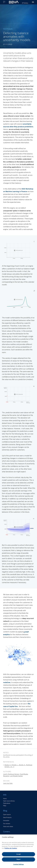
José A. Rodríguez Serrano (11, 774)
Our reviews (7, 824)
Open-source (7, 815)
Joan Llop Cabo (8, 783)
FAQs (5, 806)
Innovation (6, 821)
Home (5, 799)
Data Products (7, 817)
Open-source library (9, 801)
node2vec (7, 682)
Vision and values (8, 827)
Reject (18, 859)
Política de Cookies (11, 848)
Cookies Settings (19, 864)
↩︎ (14, 767)
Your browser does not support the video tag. (18, 250)
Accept (18, 854)
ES (33, 2)
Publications (7, 803)
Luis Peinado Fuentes (16, 776)
